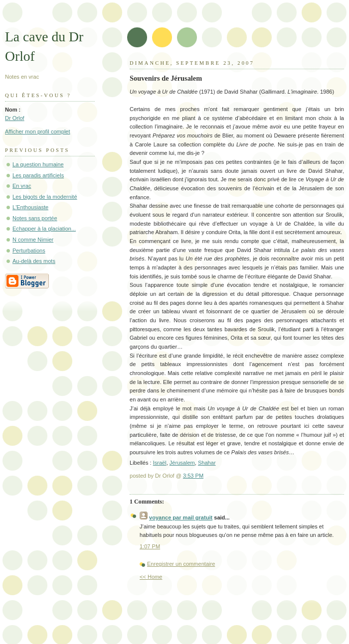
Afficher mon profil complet (38, 131)
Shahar (207, 463)
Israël (160, 463)
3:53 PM (193, 476)
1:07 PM (150, 546)
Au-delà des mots (34, 261)
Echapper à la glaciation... (44, 229)
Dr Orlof (15, 118)
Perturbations (29, 251)
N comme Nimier (33, 240)
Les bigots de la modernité (45, 197)
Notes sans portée (35, 218)
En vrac (22, 186)
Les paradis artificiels (38, 175)
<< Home (151, 577)
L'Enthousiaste (30, 207)
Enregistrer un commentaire (181, 564)
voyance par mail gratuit (181, 517)
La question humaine (38, 164)
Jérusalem (182, 463)
